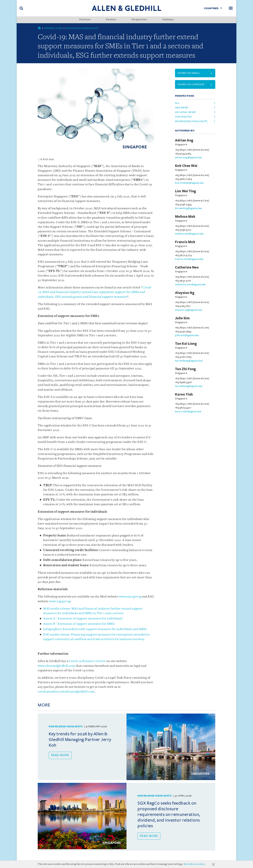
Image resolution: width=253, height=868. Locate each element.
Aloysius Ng (185, 293)
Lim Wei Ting (186, 191)
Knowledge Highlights (82, 28)
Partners (111, 20)
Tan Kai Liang (186, 344)
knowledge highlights (191, 121)
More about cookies (194, 864)
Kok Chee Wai (186, 166)
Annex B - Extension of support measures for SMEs (79, 624)
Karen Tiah (184, 394)
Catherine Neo (187, 267)
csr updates (184, 117)
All (177, 103)
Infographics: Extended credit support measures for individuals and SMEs (95, 629)
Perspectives (139, 20)
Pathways (168, 20)
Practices (85, 20)
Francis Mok (185, 242)
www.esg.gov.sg (60, 601)
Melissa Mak (185, 217)
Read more (60, 755)
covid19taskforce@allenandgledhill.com (66, 692)
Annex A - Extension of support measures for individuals (83, 619)
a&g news (182, 108)
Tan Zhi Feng (186, 369)
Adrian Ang (184, 140)
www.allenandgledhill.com (56, 666)
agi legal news (185, 112)
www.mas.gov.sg (130, 597)
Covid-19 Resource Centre (87, 661)
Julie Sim (182, 318)
